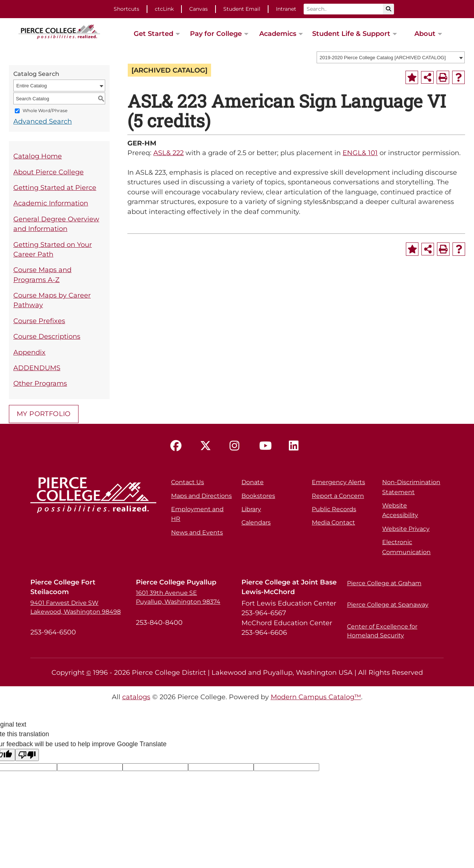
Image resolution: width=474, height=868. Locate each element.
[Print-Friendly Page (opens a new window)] (443, 77)
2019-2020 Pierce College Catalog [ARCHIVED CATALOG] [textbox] (383, 58)
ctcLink (164, 9)
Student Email (242, 9)
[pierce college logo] (59, 31)
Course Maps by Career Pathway (52, 300)
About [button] (425, 33)
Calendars (256, 522)
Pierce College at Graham (384, 583)
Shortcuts (126, 9)
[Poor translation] (27, 755)
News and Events (197, 532)
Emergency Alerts (338, 482)
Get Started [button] (153, 33)
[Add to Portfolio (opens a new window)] (412, 77)
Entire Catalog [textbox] (31, 86)
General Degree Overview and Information (56, 224)
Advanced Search (43, 121)
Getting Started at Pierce (55, 187)
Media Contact (333, 522)
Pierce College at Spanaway (388, 605)
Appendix (29, 352)
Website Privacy (406, 529)
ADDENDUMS (37, 368)
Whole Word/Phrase (45, 111)
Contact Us (188, 482)
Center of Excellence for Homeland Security (382, 631)
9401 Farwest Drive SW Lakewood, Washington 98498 (76, 607)
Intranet (286, 9)
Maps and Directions (201, 496)
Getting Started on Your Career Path (53, 249)
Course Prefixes (39, 321)
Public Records (334, 509)
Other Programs (40, 383)
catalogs (136, 697)
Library (251, 509)
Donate (253, 482)
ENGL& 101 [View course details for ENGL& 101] (360, 153)
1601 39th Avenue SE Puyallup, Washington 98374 (178, 597)
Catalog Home (38, 156)
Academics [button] (278, 33)
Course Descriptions (47, 336)
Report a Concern (338, 496)
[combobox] (391, 57)
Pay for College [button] (216, 33)
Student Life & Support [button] (351, 33)
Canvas (198, 9)
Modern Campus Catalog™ (316, 697)
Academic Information (51, 203)
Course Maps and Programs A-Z (42, 274)
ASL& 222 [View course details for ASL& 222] (168, 153)
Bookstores (258, 496)
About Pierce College (49, 172)
